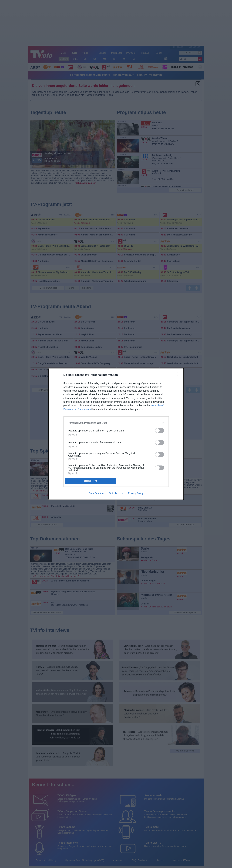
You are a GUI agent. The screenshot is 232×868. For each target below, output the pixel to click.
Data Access (116, 493)
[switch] (160, 430)
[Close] (177, 375)
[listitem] (116, 423)
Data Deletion (96, 493)
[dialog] (116, 434)
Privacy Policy (136, 493)
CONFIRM (91, 481)
